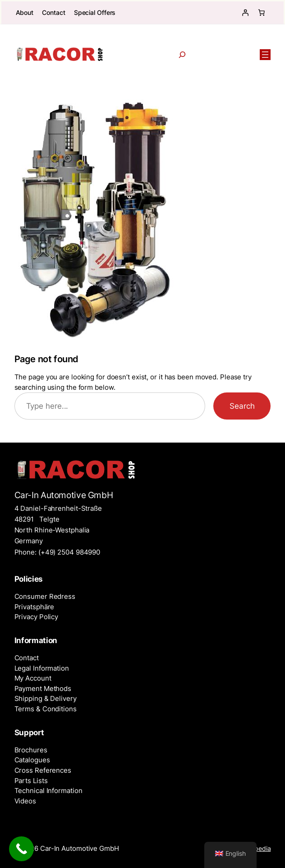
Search (242, 406)
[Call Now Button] (21, 849)
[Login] (245, 13)
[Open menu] (265, 55)
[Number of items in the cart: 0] (261, 13)
